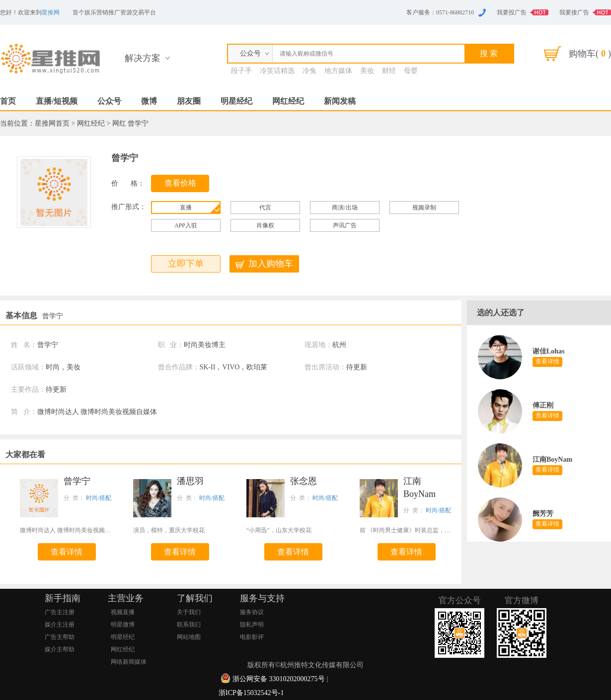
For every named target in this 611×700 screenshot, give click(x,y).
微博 (149, 101)
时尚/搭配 (99, 498)
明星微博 (123, 625)
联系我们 (189, 625)
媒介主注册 (60, 625)
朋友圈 (189, 101)
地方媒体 (338, 71)
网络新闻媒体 (129, 662)
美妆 (367, 71)
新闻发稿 (340, 101)
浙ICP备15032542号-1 (251, 693)
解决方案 (143, 58)
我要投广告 (512, 12)
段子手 (241, 71)
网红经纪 (288, 101)
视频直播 (123, 612)
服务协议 (252, 612)
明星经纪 (236, 101)
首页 (8, 101)
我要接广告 (574, 12)
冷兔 (309, 71)
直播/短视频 (57, 101)
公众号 (109, 101)
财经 (389, 71)
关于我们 (189, 612)
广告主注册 (60, 612)
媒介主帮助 (60, 649)
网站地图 (189, 637)
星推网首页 (52, 123)
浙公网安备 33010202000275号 (279, 679)
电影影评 (252, 637)
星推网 (51, 12)
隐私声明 (252, 625)
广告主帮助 (60, 637)
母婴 (411, 71)
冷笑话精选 (277, 71)
